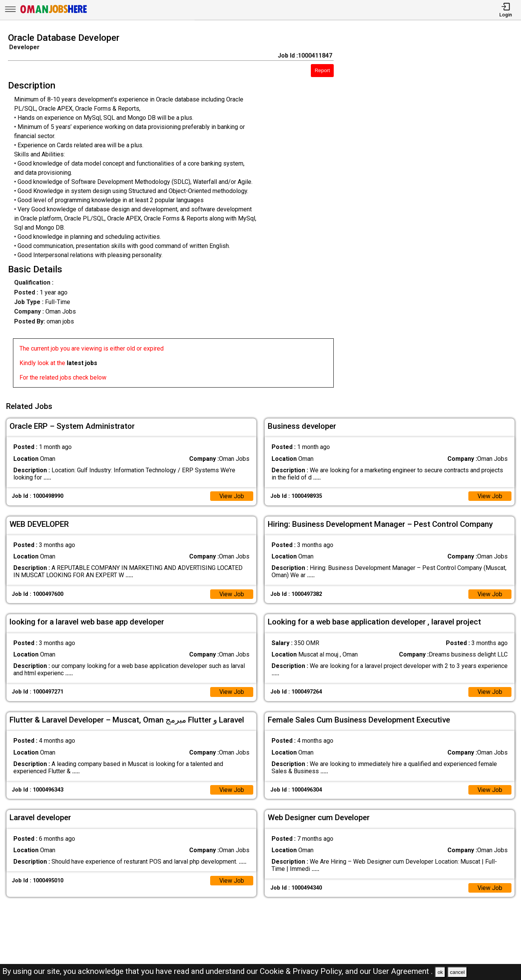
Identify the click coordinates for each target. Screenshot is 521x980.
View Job (232, 495)
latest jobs (82, 363)
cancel (457, 972)
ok (440, 972)
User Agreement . (403, 971)
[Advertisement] (434, 212)
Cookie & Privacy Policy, (302, 971)
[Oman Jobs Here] (54, 13)
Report (322, 70)
